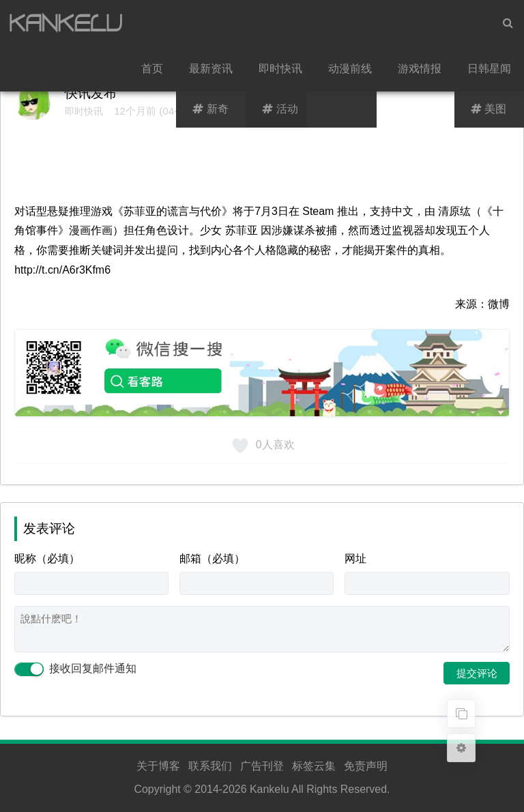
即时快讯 (280, 69)
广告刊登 (262, 766)
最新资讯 (211, 69)
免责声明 (366, 766)
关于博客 (158, 766)
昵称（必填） (47, 559)
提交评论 (477, 673)
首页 (152, 69)
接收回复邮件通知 (75, 669)
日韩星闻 (489, 69)
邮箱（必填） (212, 559)
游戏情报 (420, 69)
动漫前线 (350, 69)
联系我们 (210, 766)
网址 (355, 559)
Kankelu (270, 789)
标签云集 (314, 766)
